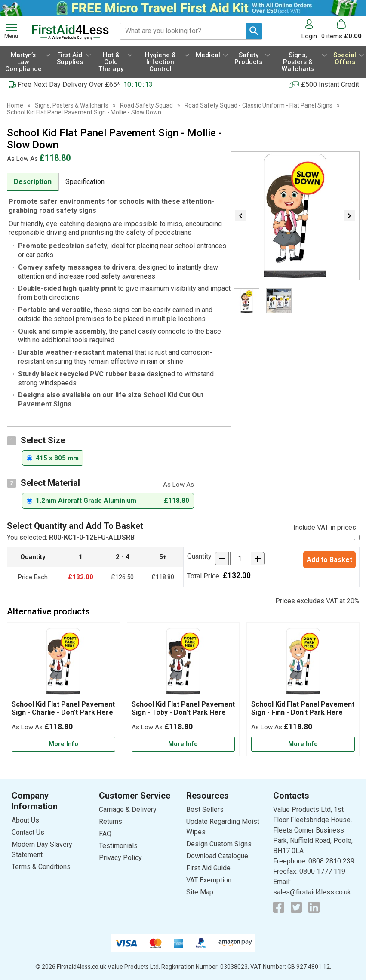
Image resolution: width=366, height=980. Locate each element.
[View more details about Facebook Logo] (279, 907)
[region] (63, 664)
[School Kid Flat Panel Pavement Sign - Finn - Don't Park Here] (303, 689)
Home (15, 105)
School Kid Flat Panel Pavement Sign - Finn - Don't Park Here (303, 708)
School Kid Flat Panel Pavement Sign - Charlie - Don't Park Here (63, 708)
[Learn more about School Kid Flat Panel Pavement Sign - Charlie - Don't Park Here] (63, 744)
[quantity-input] (240, 559)
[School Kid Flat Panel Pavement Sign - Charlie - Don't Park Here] (63, 689)
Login (309, 36)
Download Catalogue (217, 856)
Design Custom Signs (219, 844)
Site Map (200, 892)
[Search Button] (254, 31)
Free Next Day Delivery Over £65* (69, 84)
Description (33, 182)
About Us (25, 820)
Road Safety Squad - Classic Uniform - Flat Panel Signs (258, 105)
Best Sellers (205, 809)
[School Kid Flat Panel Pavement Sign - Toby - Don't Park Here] (183, 689)
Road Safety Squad (146, 105)
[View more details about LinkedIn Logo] (314, 907)
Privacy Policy (120, 858)
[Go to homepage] (70, 32)
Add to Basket (329, 560)
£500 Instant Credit (330, 84)
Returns (111, 822)
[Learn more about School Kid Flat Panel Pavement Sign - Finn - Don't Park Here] (303, 744)
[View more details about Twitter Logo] (296, 907)
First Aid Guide (208, 868)
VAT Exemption (209, 880)
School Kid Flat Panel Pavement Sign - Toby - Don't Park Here (183, 708)
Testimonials (118, 846)
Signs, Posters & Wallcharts (72, 105)
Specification (85, 182)
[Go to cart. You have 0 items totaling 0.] (341, 29)
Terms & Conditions (41, 867)
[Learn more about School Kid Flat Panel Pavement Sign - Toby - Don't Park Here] (183, 744)
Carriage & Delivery (128, 809)
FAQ (105, 834)
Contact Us (28, 832)
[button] (311, 29)
